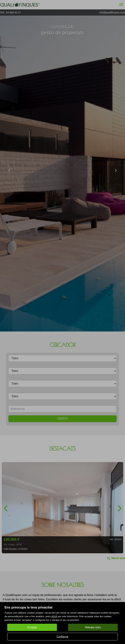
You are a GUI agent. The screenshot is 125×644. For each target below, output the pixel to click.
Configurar (62, 637)
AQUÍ (54, 616)
